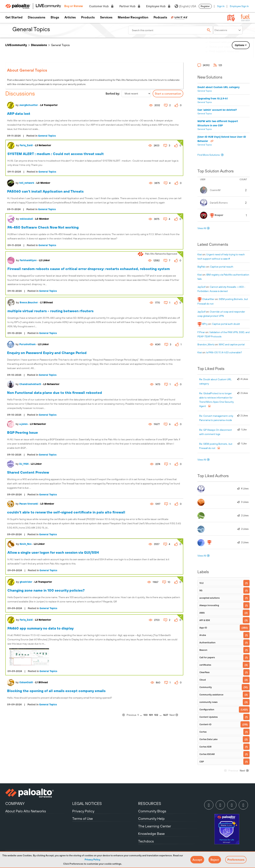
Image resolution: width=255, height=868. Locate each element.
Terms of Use (83, 818)
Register (205, 6)
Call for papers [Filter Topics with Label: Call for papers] (207, 657)
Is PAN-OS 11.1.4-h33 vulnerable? (224, 352)
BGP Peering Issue (22, 432)
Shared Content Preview (28, 472)
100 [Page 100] (145, 715)
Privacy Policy (92, 859)
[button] (197, 860)
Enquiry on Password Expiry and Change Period (47, 353)
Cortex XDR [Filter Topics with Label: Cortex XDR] (205, 747)
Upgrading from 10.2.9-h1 (213, 99)
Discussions (37, 17)
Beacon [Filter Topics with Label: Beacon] (203, 650)
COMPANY (15, 804)
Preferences (236, 860)
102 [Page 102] (156, 715)
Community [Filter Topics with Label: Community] (206, 687)
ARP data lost (19, 113)
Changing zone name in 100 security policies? (46, 590)
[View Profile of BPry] (205, 324)
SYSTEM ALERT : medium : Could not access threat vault (56, 154)
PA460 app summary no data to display (41, 628)
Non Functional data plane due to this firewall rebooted (55, 393)
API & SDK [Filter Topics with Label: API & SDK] (205, 620)
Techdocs (146, 841)
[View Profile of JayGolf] (201, 287)
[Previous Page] (129, 715)
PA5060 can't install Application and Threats (45, 191)
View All (202, 228)
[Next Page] (176, 715)
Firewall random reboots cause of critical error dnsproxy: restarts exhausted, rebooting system (89, 269)
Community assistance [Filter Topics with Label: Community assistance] (211, 695)
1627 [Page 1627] (166, 715)
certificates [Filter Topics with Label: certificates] (205, 665)
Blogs (55, 17)
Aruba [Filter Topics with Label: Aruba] (203, 635)
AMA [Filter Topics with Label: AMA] (202, 613)
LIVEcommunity (16, 45)
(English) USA (185, 6)
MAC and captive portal (232, 344)
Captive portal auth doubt (226, 324)
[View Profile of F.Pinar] (201, 332)
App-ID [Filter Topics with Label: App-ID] (203, 628)
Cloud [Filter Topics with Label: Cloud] (203, 680)
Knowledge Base (151, 834)
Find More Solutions (209, 155)
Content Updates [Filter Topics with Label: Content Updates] (209, 717)
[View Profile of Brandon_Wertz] (206, 344)
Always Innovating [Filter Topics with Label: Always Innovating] (209, 605)
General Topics (47, 136)
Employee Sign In (239, 6)
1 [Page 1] (138, 715)
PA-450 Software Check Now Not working (43, 227)
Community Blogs (152, 811)
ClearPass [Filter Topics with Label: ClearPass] (204, 672)
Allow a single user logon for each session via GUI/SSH (53, 552)
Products (88, 17)
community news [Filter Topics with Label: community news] (208, 702)
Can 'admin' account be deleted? (217, 110)
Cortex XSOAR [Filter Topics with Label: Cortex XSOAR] (207, 754)
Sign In (221, 6)
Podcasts (160, 17)
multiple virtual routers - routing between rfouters (50, 311)
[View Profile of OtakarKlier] (208, 299)
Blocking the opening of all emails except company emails (56, 691)
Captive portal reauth (222, 267)
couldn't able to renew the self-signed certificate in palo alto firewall (66, 512)
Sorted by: (113, 94)
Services (106, 17)
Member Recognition (133, 17)
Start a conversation (168, 94)
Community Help (151, 818)
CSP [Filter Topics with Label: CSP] (202, 762)
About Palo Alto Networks (26, 811)
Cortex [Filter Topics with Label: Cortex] (203, 732)
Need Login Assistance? (234, 55)
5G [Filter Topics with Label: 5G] (201, 590)
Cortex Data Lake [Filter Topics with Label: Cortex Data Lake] (208, 739)
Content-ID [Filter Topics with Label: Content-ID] (205, 724)
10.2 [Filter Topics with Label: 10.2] (201, 583)
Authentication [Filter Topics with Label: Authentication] (207, 643)
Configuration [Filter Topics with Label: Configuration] (207, 710)
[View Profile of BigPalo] (202, 267)
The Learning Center (155, 826)
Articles (70, 17)
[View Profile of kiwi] (200, 254)
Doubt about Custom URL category (219, 87)
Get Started (14, 17)
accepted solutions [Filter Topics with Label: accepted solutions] (209, 598)
